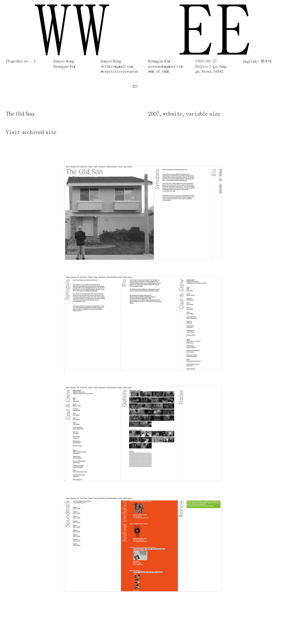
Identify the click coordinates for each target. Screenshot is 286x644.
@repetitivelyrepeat (120, 72)
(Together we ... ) (20, 62)
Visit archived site (31, 133)
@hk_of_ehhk (159, 72)
